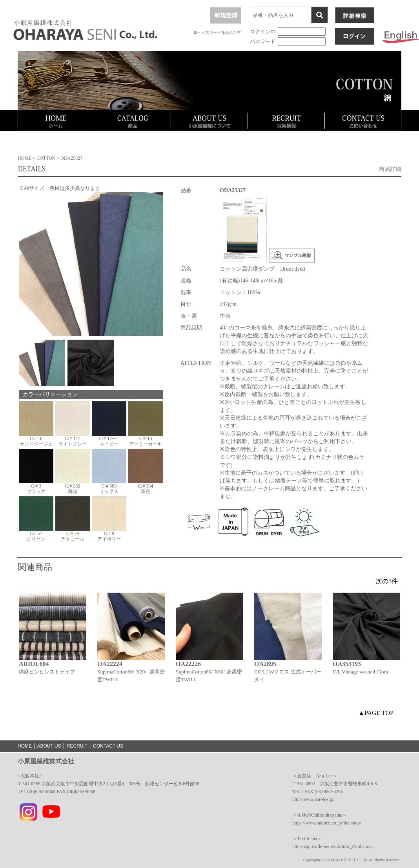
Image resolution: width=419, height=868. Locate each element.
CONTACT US (108, 746)
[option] (53, 647)
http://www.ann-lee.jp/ (313, 799)
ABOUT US (49, 746)
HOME (25, 158)
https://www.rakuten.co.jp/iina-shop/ (327, 823)
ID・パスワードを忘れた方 (217, 32)
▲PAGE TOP (376, 713)
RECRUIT (77, 746)
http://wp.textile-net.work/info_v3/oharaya (332, 846)
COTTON (46, 158)
